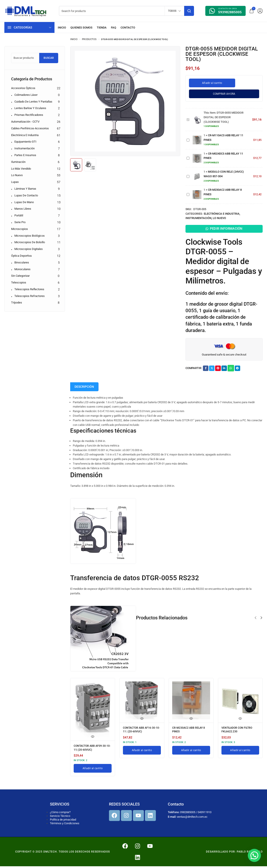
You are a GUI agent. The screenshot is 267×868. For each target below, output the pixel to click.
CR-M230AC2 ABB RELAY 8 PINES (187, 192)
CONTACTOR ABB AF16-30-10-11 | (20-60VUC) (140, 732)
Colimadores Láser (26, 95)
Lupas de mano (24, 202)
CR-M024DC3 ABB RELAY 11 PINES (187, 156)
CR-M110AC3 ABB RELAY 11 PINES (187, 138)
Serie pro (20, 222)
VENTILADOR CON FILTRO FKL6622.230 (240, 732)
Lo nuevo (219, 218)
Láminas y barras (25, 189)
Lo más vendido (21, 169)
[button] (255, 621)
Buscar (49, 58)
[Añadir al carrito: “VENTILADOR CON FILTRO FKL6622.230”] (240, 752)
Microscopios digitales (29, 249)
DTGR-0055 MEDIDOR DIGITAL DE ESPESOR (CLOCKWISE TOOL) (187, 117)
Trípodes (17, 303)
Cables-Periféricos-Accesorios (30, 128)
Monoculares (22, 269)
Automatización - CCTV (25, 122)
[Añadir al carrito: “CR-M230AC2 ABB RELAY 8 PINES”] (191, 752)
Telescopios (19, 282)
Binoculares (22, 262)
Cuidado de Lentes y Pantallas (33, 102)
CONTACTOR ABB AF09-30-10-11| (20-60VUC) (90, 750)
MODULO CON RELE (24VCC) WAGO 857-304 (187, 174)
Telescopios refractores (30, 296)
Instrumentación (198, 218)
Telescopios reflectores (29, 289)
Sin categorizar (20, 276)
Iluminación (18, 162)
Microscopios (20, 229)
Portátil (19, 215)
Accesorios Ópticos (23, 88)
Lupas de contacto (26, 195)
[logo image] (26, 11)
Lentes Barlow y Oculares (30, 108)
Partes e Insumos (25, 155)
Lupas (15, 182)
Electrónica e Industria (222, 214)
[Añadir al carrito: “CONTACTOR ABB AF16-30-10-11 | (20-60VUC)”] (142, 752)
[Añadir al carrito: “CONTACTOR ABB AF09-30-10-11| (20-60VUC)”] (93, 770)
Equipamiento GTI (25, 142)
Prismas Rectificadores (29, 115)
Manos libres (23, 209)
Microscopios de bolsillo (30, 242)
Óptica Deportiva (21, 256)
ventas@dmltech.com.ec (192, 818)
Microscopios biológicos (30, 236)
